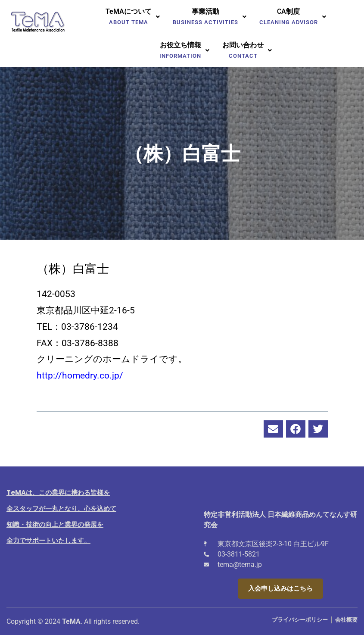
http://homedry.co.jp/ (80, 375)
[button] (133, 17)
